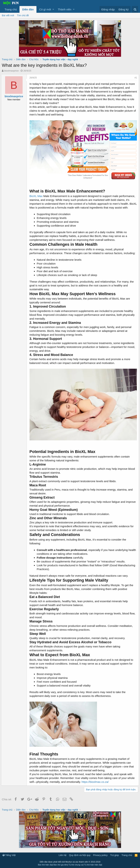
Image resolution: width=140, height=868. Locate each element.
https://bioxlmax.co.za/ (96, 784)
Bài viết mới (8, 15)
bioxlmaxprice (11, 71)
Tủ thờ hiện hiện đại (93, 865)
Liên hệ (63, 855)
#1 (135, 78)
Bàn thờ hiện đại (45, 865)
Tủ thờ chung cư (76, 865)
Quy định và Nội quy (80, 855)
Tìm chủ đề (23, 15)
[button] (53, 9)
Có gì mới (45, 9)
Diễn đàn (28, 9)
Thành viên (65, 9)
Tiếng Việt (9, 855)
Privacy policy (100, 855)
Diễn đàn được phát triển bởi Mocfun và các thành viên (70, 862)
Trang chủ (11, 9)
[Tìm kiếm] (135, 9)
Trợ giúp (115, 855)
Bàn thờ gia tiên (60, 865)
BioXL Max (37, 195)
